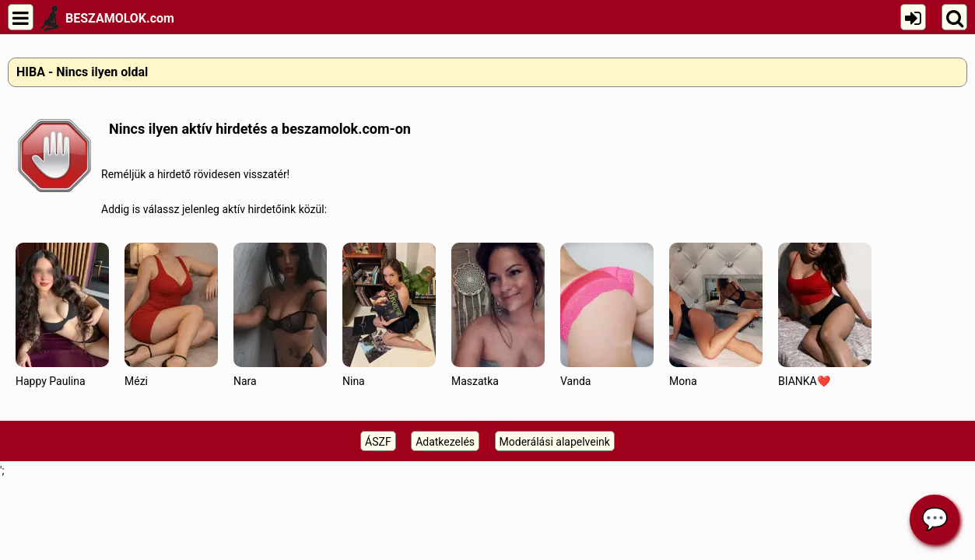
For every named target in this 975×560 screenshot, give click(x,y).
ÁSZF (378, 442)
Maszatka (498, 315)
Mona (716, 315)
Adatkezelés (445, 442)
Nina (389, 315)
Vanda (607, 315)
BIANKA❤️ (825, 315)
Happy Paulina (62, 315)
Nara (280, 315)
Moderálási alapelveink (555, 442)
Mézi (171, 315)
